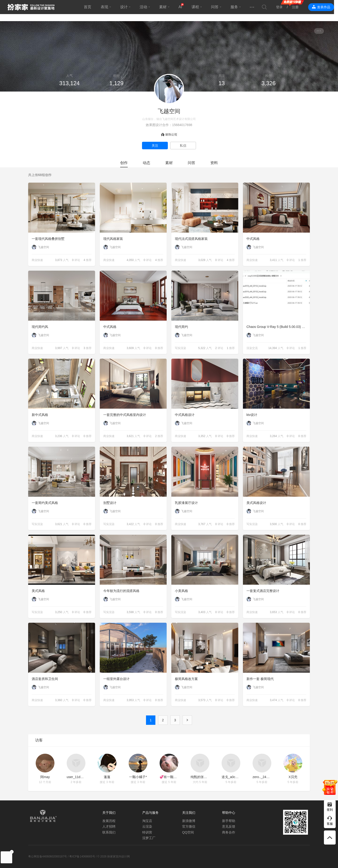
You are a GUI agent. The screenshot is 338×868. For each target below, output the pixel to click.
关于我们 (109, 813)
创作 (124, 163)
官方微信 (189, 826)
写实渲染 (181, 348)
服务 (236, 7)
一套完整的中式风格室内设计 (125, 415)
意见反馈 (229, 826)
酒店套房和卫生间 (45, 679)
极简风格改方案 (186, 679)
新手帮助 (229, 821)
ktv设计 (252, 415)
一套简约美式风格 (45, 503)
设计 (126, 7)
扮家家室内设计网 (31, 7)
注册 (299, 7)
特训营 (147, 832)
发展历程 (109, 821)
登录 (283, 7)
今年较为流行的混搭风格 (121, 591)
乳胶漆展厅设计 (186, 503)
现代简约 (181, 327)
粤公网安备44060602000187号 (48, 856)
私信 (183, 146)
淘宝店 (147, 821)
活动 (145, 7)
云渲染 (147, 826)
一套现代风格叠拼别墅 (48, 239)
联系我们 (109, 832)
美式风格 (38, 591)
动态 (146, 163)
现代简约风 (40, 327)
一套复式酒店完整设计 (263, 591)
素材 (165, 7)
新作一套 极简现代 (260, 679)
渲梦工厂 (149, 838)
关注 (155, 146)
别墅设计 (110, 503)
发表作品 (328, 7)
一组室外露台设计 (116, 679)
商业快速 (37, 260)
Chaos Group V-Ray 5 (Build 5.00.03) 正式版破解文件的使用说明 (278, 327)
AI (182, 7)
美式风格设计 (256, 503)
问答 (217, 7)
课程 (197, 7)
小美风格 (181, 591)
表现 (106, 7)
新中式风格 (40, 415)
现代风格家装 (113, 239)
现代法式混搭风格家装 (191, 239)
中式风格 (253, 239)
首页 (89, 7)
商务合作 (229, 832)
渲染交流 (252, 348)
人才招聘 (109, 826)
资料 (214, 163)
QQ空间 (188, 832)
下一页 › (187, 720)
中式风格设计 (185, 415)
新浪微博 (189, 821)
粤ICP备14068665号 (82, 856)
